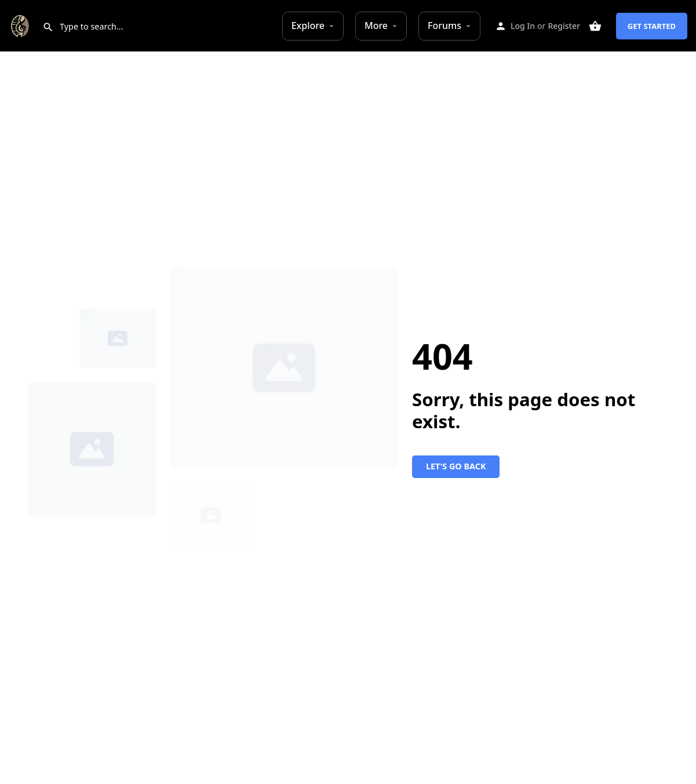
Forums (444, 25)
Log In (523, 26)
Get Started (652, 26)
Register (564, 26)
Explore (308, 25)
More (376, 25)
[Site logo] (21, 25)
